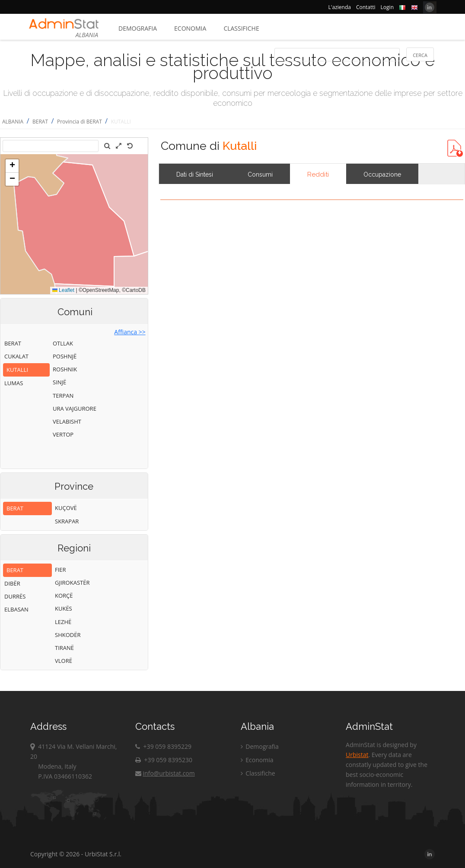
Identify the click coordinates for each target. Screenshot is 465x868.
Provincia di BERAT (80, 122)
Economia (190, 28)
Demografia (138, 28)
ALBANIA (13, 122)
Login (387, 7)
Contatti (366, 7)
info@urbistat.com (165, 773)
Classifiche (241, 28)
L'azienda (340, 7)
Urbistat (357, 755)
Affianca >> (130, 332)
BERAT (40, 122)
